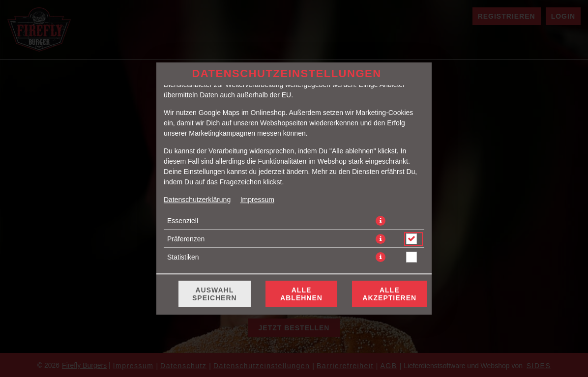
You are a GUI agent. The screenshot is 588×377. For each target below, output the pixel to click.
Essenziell (183, 221)
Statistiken (183, 257)
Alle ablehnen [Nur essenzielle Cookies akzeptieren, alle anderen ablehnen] (301, 294)
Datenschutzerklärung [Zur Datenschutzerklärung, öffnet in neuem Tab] (197, 200)
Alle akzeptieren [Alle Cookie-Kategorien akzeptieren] (389, 294)
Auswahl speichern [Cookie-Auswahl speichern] (215, 294)
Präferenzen (186, 239)
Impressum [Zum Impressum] (257, 200)
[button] (381, 221)
